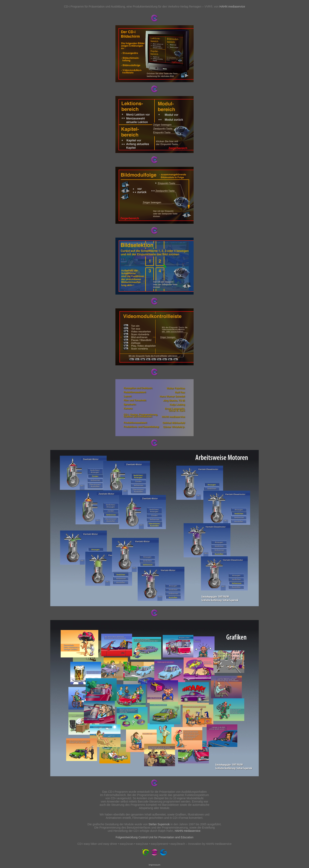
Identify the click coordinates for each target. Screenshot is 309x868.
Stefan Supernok (159, 824)
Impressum (154, 865)
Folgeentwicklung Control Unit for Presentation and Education (154, 837)
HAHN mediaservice (232, 7)
